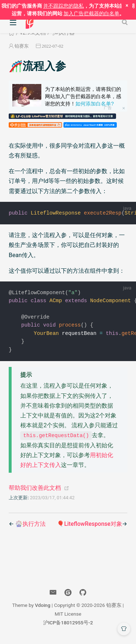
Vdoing (43, 608)
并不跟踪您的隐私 (63, 6)
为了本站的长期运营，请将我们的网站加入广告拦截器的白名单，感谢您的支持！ (83, 96)
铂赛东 (22, 46)
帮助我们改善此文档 (35, 490)
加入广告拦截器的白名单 (91, 13)
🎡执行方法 (30, 526)
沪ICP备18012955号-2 (68, 625)
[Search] (125, 22)
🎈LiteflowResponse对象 (90, 526)
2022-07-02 (53, 46)
